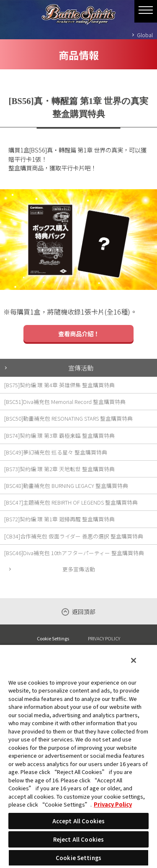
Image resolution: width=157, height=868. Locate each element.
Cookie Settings (53, 638)
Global (145, 35)
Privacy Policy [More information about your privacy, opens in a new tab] (113, 804)
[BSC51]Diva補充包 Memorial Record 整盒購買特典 (65, 402)
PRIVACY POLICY (104, 638)
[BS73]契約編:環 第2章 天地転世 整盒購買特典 (59, 469)
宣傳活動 (81, 368)
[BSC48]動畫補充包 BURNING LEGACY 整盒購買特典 (66, 486)
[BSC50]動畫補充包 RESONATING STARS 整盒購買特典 (68, 418)
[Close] (134, 660)
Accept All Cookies (78, 821)
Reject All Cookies (78, 839)
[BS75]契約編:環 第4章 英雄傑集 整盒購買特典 (59, 385)
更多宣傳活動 (79, 569)
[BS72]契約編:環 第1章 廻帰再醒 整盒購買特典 (59, 519)
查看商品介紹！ (79, 334)
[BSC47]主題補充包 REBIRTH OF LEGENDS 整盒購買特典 (71, 502)
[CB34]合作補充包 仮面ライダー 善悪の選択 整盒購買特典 (74, 536)
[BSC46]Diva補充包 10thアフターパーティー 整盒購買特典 (74, 553)
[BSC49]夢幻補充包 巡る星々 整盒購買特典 (56, 452)
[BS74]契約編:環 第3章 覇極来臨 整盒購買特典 (59, 435)
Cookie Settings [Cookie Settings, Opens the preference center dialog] (78, 858)
